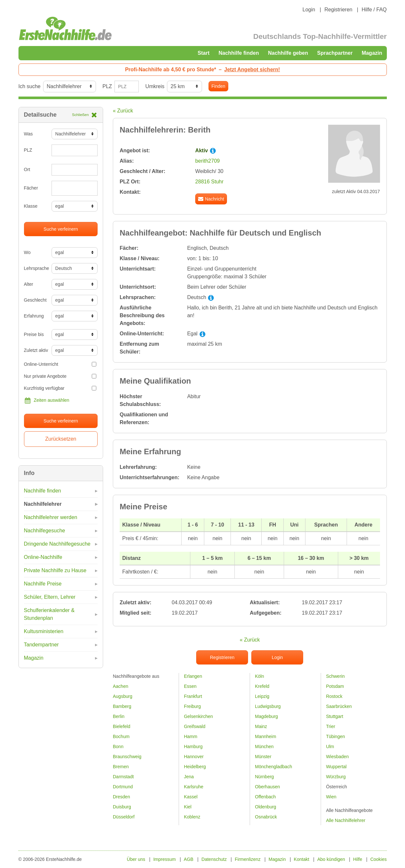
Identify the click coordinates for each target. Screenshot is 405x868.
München (264, 746)
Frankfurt (193, 696)
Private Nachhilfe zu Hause (55, 570)
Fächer (31, 188)
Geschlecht (35, 300)
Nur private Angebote (60, 376)
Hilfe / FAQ (374, 10)
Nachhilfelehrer (43, 504)
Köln (259, 676)
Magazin (372, 53)
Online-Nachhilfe (43, 557)
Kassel (191, 797)
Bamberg (122, 706)
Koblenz (192, 817)
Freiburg (192, 706)
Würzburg (336, 777)
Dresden (121, 797)
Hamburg (193, 746)
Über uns (136, 859)
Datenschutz (214, 859)
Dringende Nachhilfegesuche (57, 544)
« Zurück (123, 111)
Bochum (121, 736)
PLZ (107, 86)
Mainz (261, 726)
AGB (189, 859)
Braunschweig (127, 757)
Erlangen (193, 676)
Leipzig (262, 696)
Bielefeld (122, 726)
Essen (190, 686)
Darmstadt (123, 777)
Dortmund (123, 787)
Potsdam (335, 686)
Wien (331, 797)
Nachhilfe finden (239, 53)
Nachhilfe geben (288, 53)
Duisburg (122, 807)
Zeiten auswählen (47, 400)
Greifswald (195, 726)
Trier (330, 726)
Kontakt (301, 859)
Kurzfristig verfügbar (60, 388)
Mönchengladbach (273, 767)
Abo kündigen (331, 859)
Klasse (31, 206)
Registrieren (338, 10)
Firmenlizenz (248, 859)
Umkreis (155, 86)
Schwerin (335, 676)
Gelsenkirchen (198, 716)
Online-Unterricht (60, 364)
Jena (189, 777)
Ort (27, 169)
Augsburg (123, 696)
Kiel (188, 807)
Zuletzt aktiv (36, 350)
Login (309, 10)
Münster (263, 757)
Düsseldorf (124, 817)
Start (204, 53)
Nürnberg (264, 777)
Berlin (119, 716)
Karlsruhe (194, 787)
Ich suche (30, 86)
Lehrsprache (36, 268)
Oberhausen (267, 787)
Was (28, 134)
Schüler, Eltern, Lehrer (50, 597)
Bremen (121, 767)
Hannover (194, 757)
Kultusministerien (44, 631)
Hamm (191, 736)
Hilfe (358, 859)
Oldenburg (265, 807)
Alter (29, 284)
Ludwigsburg (268, 706)
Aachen (120, 686)
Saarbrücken (339, 706)
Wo (27, 252)
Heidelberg (195, 767)
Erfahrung (34, 316)
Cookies (379, 859)
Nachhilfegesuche (45, 531)
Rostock (334, 696)
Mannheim (265, 736)
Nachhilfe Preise (43, 584)
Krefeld (262, 686)
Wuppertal (336, 767)
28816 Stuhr (209, 182)
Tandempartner (42, 645)
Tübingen (335, 736)
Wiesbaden (337, 757)
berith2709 (208, 161)
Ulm (330, 746)
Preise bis (34, 334)
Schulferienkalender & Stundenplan (49, 614)
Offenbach (265, 797)
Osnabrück (266, 817)
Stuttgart (334, 716)
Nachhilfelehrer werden (51, 517)
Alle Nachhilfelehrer (345, 820)
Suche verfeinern (61, 229)
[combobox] (75, 188)
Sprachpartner (335, 53)
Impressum (165, 859)
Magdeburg (266, 716)
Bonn (118, 746)
